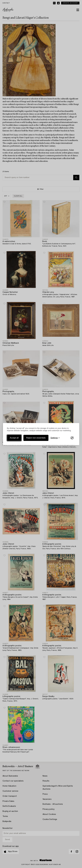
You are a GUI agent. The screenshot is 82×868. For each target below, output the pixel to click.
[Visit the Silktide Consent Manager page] (72, 438)
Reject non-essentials (36, 438)
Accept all (14, 438)
